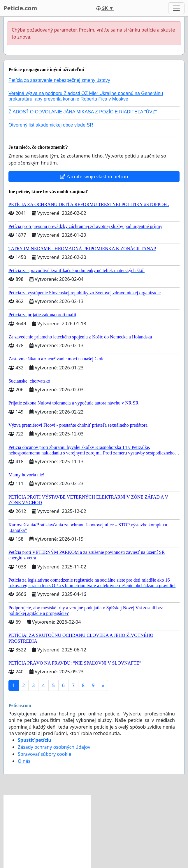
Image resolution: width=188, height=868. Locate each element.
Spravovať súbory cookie (44, 754)
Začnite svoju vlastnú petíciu (94, 177)
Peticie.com (20, 8)
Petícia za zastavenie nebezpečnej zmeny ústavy (59, 80)
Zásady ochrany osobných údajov (54, 747)
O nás (24, 761)
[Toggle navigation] (176, 8)
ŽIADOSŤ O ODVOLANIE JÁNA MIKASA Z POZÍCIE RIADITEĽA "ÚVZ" (83, 112)
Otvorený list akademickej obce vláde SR (51, 125)
